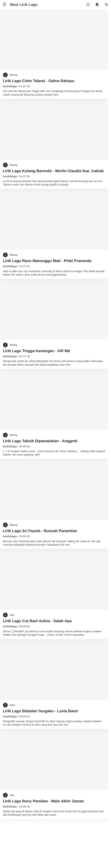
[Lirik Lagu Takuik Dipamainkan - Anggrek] (54, 399)
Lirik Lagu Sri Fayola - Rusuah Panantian (40, 531)
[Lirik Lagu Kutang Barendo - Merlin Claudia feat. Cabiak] (54, 129)
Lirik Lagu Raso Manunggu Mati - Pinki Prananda (47, 261)
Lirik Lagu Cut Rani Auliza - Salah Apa (37, 621)
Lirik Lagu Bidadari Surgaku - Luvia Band (40, 711)
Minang (13, 75)
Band (12, 705)
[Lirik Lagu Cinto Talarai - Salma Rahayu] (54, 39)
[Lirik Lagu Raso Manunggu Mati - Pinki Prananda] (54, 219)
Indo (12, 615)
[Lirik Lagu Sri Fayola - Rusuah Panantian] (54, 490)
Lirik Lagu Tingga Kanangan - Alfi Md (36, 351)
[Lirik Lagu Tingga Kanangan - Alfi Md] (54, 309)
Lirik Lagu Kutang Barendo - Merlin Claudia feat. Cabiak (53, 171)
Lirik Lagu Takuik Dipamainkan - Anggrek (40, 441)
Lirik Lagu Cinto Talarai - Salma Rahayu (39, 81)
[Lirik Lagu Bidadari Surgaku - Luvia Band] (54, 670)
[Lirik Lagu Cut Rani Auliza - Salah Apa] (54, 579)
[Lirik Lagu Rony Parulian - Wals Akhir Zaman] (54, 760)
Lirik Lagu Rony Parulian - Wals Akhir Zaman (43, 801)
